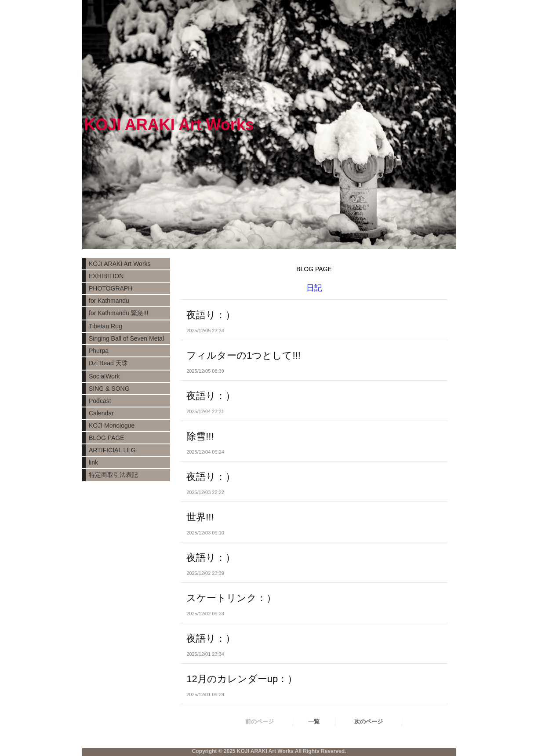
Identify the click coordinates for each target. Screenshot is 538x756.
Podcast (100, 401)
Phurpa (99, 351)
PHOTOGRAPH (111, 288)
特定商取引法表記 (113, 475)
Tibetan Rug (105, 326)
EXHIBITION (106, 276)
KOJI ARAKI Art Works (120, 264)
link (93, 462)
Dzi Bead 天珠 (108, 363)
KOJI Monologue (112, 425)
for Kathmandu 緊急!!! (118, 313)
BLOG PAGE (107, 438)
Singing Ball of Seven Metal (126, 338)
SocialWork (104, 376)
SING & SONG (109, 389)
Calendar (101, 413)
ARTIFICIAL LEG (112, 450)
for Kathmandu (109, 301)
